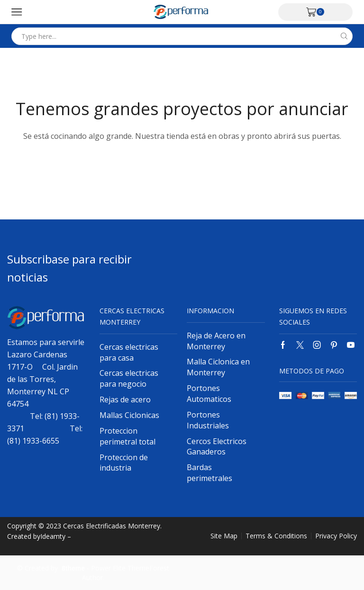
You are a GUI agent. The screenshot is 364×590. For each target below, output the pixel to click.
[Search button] (344, 36)
